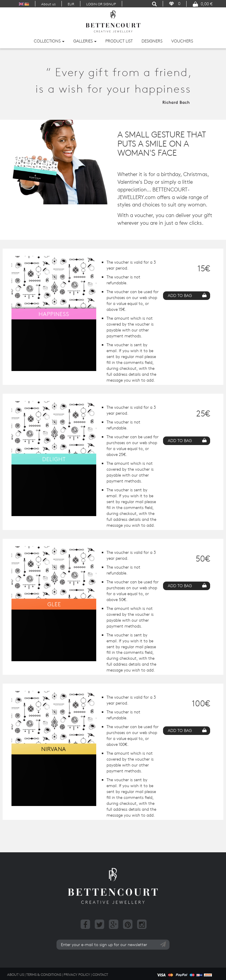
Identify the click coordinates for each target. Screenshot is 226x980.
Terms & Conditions (44, 974)
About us (48, 4)
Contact (100, 974)
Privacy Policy (77, 974)
